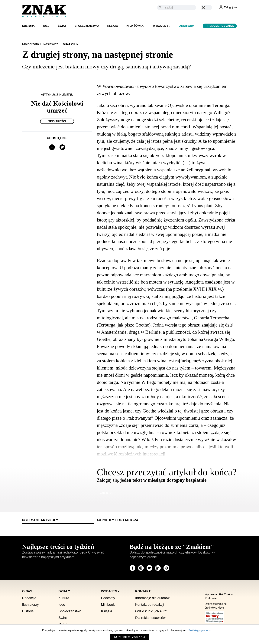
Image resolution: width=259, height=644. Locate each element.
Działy (64, 591)
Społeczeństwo (87, 26)
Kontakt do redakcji (150, 605)
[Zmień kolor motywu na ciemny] (206, 8)
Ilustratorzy (31, 605)
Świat (62, 26)
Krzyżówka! (135, 26)
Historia (28, 611)
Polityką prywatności (201, 630)
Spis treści (57, 121)
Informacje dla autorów (152, 598)
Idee (46, 26)
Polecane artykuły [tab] (40, 520)
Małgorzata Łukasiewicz (41, 44)
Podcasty (108, 598)
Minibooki (108, 605)
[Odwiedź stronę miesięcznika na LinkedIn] (158, 568)
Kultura (29, 26)
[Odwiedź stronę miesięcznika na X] (149, 568)
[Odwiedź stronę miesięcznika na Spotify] (166, 568)
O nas (27, 591)
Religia (113, 26)
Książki (107, 611)
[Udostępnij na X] (62, 147)
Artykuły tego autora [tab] (117, 520)
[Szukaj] (179, 8)
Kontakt (143, 591)
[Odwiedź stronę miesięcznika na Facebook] (132, 568)
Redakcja (29, 598)
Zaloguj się (107, 493)
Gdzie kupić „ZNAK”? (151, 611)
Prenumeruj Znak (220, 26)
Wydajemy (161, 26)
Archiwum (187, 26)
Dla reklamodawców (150, 618)
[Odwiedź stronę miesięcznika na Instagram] (141, 568)
